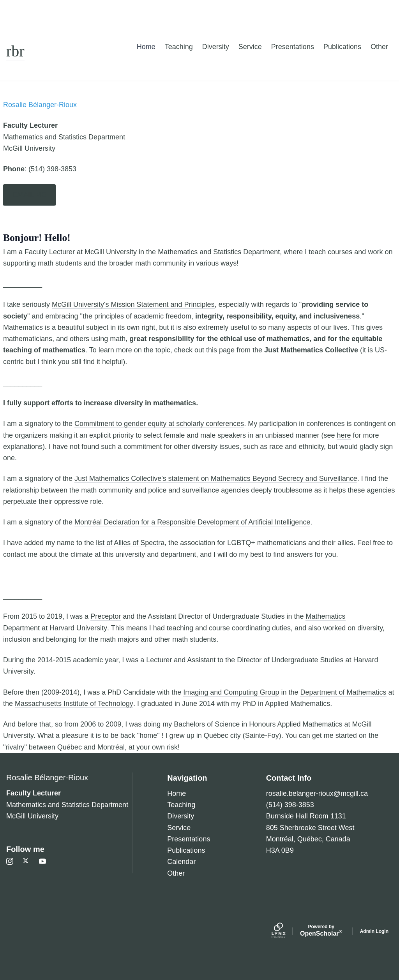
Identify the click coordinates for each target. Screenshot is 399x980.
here (344, 435)
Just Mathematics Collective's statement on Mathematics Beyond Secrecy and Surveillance (216, 479)
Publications (342, 47)
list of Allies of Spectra (130, 543)
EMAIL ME (29, 195)
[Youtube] (42, 861)
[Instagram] (10, 861)
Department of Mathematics (343, 692)
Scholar (321, 931)
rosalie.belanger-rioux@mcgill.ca (317, 794)
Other (379, 47)
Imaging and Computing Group (231, 692)
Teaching (179, 47)
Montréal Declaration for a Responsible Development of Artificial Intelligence (192, 522)
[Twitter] (26, 861)
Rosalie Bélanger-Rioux (47, 778)
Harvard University (78, 628)
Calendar (181, 862)
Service (250, 47)
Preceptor (106, 616)
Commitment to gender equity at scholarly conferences (159, 424)
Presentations (293, 47)
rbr (15, 51)
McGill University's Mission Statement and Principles (133, 304)
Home (146, 47)
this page (220, 350)
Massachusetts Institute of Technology (74, 704)
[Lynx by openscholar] (285, 931)
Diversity (216, 47)
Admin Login (374, 931)
